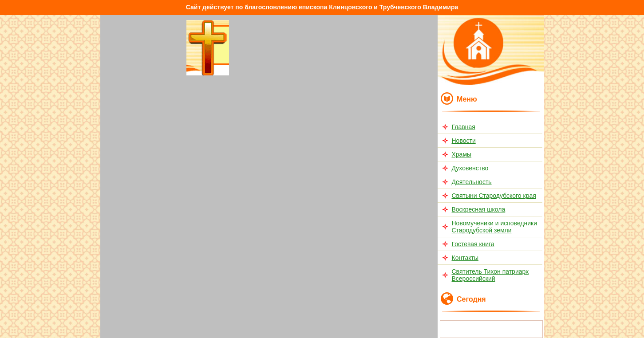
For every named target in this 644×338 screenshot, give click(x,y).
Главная (464, 127)
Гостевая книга (473, 244)
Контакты (465, 258)
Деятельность (472, 182)
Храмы (462, 154)
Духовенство (470, 168)
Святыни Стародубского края (494, 196)
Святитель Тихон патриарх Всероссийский (490, 275)
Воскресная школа (479, 209)
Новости (464, 141)
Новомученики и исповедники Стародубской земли (495, 227)
